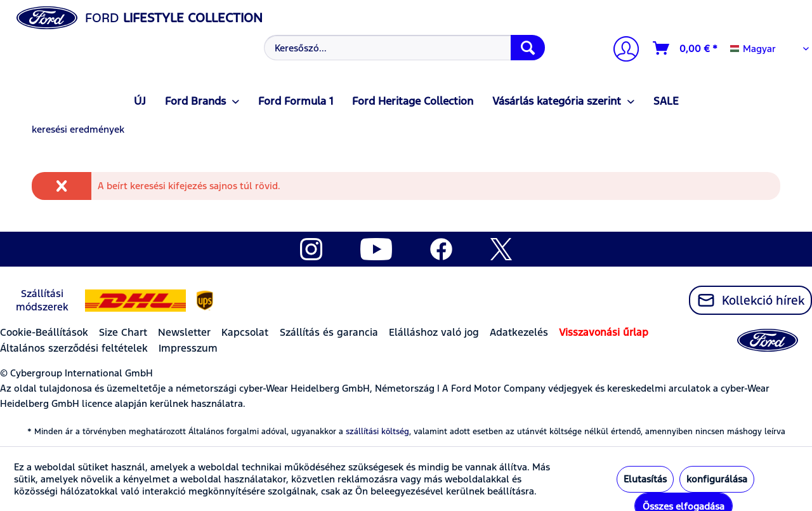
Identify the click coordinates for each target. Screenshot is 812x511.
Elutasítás (645, 479)
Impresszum (188, 348)
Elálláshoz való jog (434, 332)
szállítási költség (377, 432)
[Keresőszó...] (404, 48)
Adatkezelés (519, 332)
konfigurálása (717, 479)
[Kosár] (686, 48)
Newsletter (184, 332)
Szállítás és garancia (329, 332)
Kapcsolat (245, 332)
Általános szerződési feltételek (74, 348)
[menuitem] (403, 48)
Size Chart (123, 332)
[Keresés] (528, 48)
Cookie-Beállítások (44, 332)
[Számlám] (621, 50)
